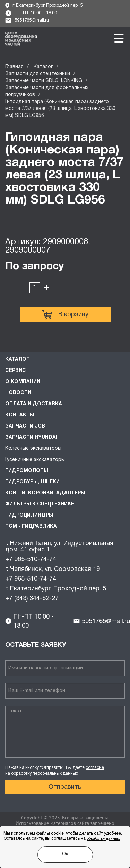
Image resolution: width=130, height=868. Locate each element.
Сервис (16, 371)
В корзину (65, 315)
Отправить (65, 787)
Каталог (43, 67)
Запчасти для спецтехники (38, 74)
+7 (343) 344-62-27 (32, 599)
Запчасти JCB (25, 426)
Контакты (20, 415)
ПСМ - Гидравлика (31, 527)
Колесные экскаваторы (33, 449)
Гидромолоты (27, 471)
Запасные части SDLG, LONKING (44, 81)
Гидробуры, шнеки (32, 482)
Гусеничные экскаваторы (35, 460)
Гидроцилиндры (29, 515)
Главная (14, 67)
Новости (18, 393)
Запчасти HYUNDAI (31, 437)
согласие (95, 768)
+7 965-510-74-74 (31, 560)
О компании (23, 382)
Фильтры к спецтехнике (40, 504)
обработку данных (103, 839)
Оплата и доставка (34, 404)
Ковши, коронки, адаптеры (45, 493)
